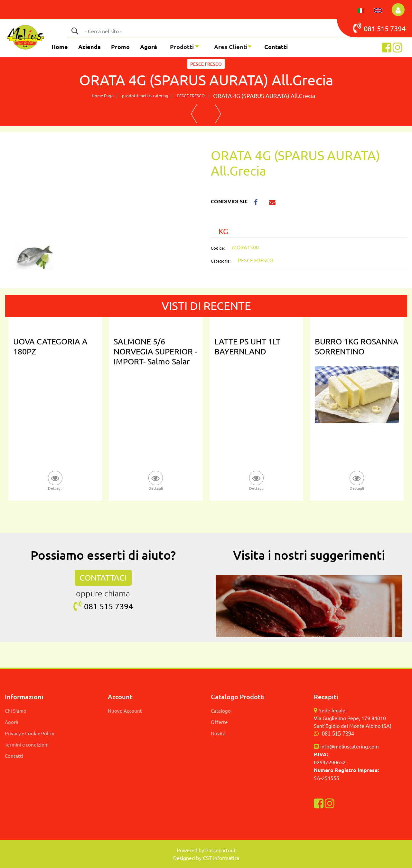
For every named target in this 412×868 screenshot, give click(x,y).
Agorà (149, 47)
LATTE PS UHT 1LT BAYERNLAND (247, 346)
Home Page (103, 96)
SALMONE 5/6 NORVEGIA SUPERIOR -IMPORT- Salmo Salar (155, 351)
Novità (218, 733)
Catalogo (221, 711)
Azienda (89, 47)
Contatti (276, 47)
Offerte (219, 722)
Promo (120, 47)
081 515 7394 (338, 734)
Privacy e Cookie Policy (29, 733)
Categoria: (221, 261)
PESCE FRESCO (191, 96)
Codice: (218, 248)
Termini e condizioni (27, 744)
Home (60, 47)
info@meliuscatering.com (350, 746)
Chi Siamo (16, 711)
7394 (398, 28)
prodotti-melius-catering (145, 96)
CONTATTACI (103, 578)
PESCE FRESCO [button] (206, 64)
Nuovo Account (125, 711)
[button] (398, 10)
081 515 (372, 28)
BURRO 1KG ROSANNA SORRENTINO (357, 346)
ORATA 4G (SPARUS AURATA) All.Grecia (264, 96)
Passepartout (220, 850)
